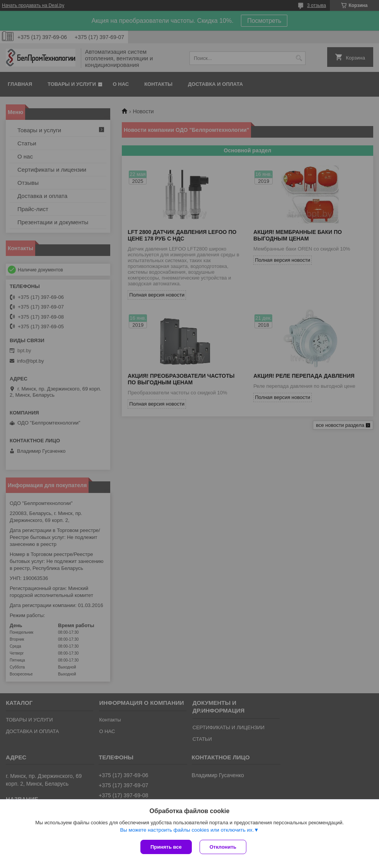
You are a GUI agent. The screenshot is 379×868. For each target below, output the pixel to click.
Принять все (166, 847)
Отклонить (223, 847)
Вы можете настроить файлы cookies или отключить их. (187, 830)
